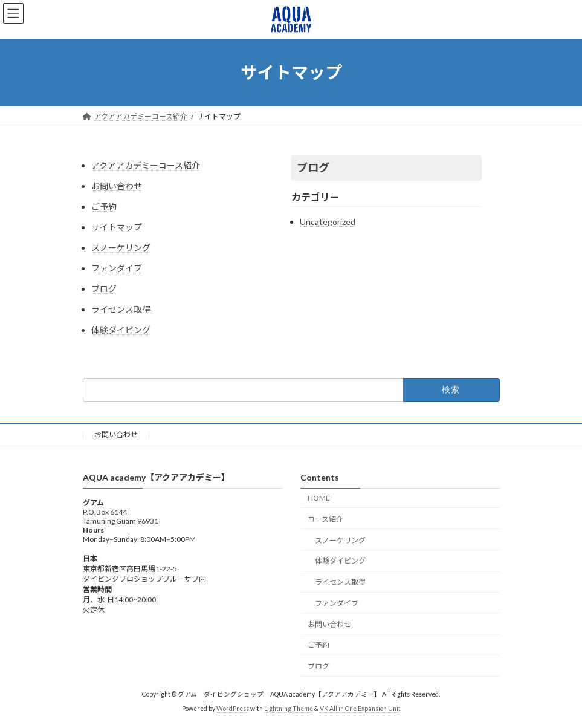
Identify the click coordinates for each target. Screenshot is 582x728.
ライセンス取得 (121, 309)
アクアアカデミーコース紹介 (146, 165)
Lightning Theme (289, 709)
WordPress (233, 709)
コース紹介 (325, 519)
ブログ (104, 289)
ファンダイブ (117, 268)
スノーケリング (121, 248)
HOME (319, 498)
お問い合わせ (117, 186)
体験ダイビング (121, 330)
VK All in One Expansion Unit (360, 709)
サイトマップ (117, 227)
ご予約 (104, 206)
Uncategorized (328, 222)
